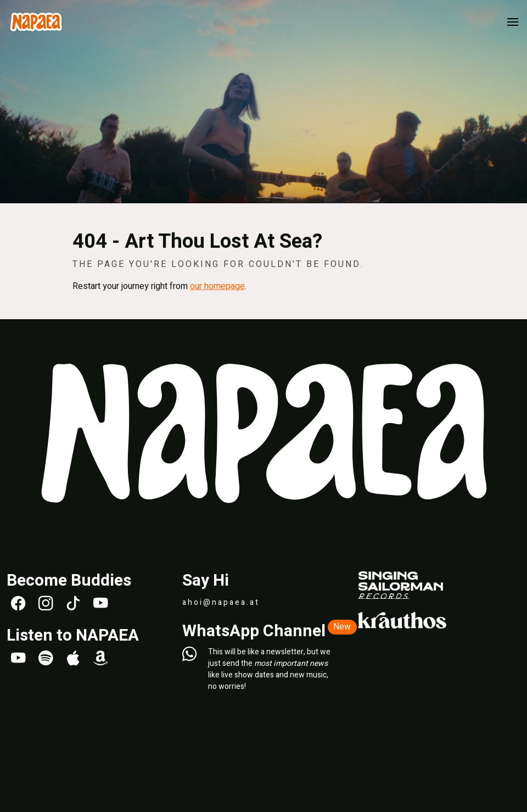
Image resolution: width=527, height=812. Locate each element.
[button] (513, 22)
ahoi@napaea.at (221, 602)
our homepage (217, 286)
